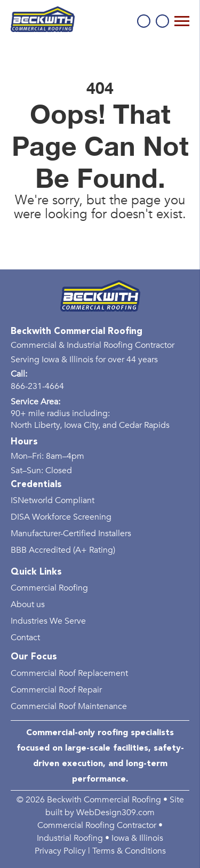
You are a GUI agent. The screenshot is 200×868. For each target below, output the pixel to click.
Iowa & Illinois (137, 838)
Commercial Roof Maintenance (69, 706)
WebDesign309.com (115, 813)
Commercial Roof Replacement (69, 673)
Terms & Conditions (129, 851)
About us (28, 604)
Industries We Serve (48, 621)
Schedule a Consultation (162, 21)
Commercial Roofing (49, 588)
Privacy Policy (60, 851)
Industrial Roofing (70, 838)
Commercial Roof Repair (56, 690)
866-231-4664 (144, 21)
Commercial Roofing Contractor (97, 825)
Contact (25, 638)
